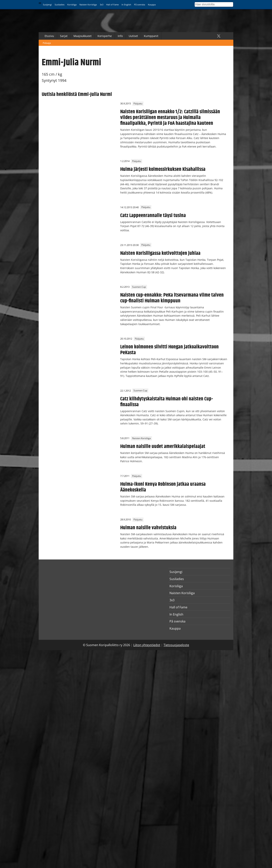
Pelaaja (47, 43)
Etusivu (49, 36)
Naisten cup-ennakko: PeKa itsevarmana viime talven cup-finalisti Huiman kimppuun (172, 298)
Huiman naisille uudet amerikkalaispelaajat (163, 446)
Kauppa (152, 5)
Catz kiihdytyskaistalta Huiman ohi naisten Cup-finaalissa (167, 402)
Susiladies (60, 5)
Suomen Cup (139, 287)
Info (120, 36)
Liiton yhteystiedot (147, 645)
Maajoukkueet (83, 36)
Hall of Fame (112, 5)
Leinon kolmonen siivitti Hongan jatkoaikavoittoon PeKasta (169, 350)
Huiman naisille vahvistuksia (148, 528)
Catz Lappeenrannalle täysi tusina (153, 216)
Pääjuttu (138, 104)
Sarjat (64, 36)
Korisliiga (72, 5)
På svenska (140, 5)
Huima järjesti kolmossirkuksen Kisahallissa (163, 169)
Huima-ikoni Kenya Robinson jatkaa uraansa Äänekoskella (163, 487)
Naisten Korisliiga (88, 5)
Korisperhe (105, 36)
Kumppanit (151, 36)
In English (126, 5)
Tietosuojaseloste (176, 645)
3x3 (102, 5)
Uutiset (133, 36)
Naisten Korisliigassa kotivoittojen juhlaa (160, 253)
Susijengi (47, 5)
